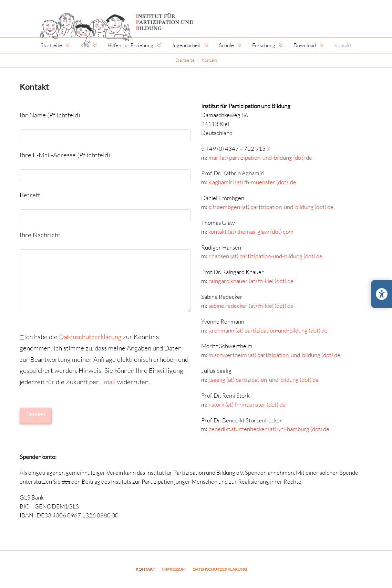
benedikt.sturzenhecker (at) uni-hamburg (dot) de (269, 429)
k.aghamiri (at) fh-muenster (242, 182)
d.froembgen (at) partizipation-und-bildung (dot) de (271, 207)
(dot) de (286, 182)
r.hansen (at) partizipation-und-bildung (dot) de (265, 256)
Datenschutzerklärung (90, 337)
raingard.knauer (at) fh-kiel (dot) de (251, 281)
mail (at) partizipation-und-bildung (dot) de (260, 157)
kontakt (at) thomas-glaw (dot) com (251, 232)
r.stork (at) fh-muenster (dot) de (247, 404)
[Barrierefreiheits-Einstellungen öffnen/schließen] (382, 294)
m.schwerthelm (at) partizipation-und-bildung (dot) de (274, 355)
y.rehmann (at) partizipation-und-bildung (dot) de (268, 330)
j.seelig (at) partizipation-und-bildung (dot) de (264, 380)
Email (108, 382)
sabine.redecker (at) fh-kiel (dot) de (251, 306)
